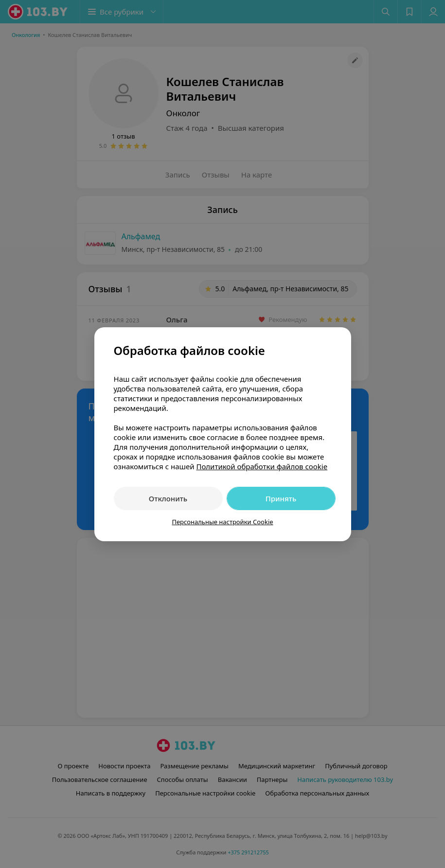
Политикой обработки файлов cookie (262, 466)
